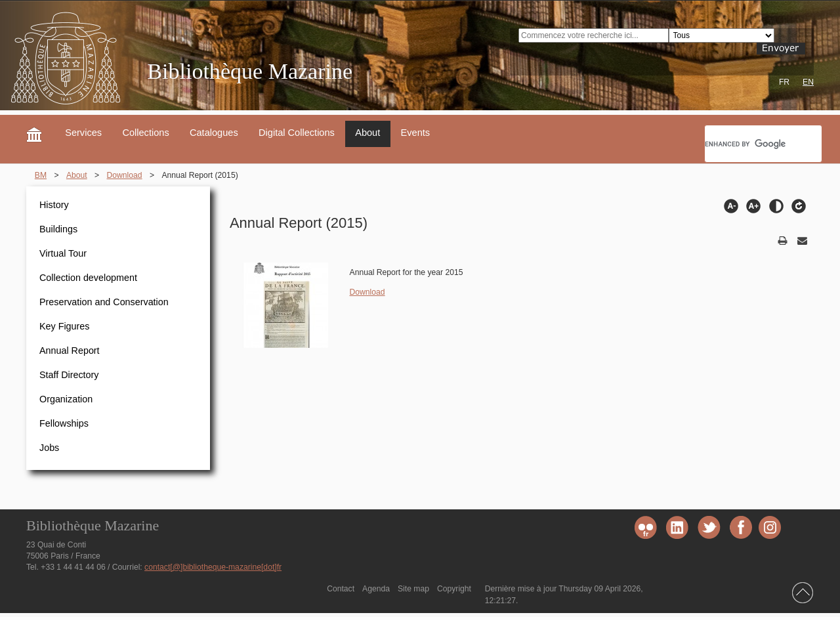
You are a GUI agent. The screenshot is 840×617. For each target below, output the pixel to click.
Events (416, 133)
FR (784, 82)
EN (808, 82)
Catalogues (214, 133)
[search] (762, 144)
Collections (145, 133)
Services (83, 133)
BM (41, 175)
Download (125, 175)
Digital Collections (297, 133)
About (367, 133)
